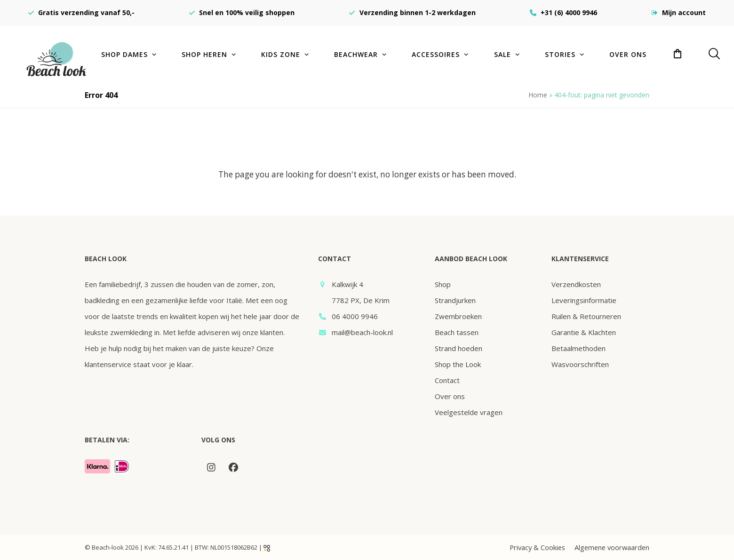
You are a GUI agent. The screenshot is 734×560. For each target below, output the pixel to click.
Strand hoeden (459, 348)
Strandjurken (455, 300)
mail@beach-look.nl (362, 332)
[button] (678, 54)
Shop (443, 284)
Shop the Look (458, 364)
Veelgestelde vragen (469, 412)
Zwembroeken (458, 316)
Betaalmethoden (578, 348)
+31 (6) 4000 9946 (569, 12)
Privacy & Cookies (537, 547)
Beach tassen (457, 332)
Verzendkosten (576, 284)
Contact (447, 380)
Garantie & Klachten (584, 332)
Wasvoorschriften (580, 364)
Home (538, 95)
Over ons (450, 396)
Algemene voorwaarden (612, 547)
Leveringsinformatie (584, 300)
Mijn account (684, 12)
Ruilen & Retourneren (586, 316)
